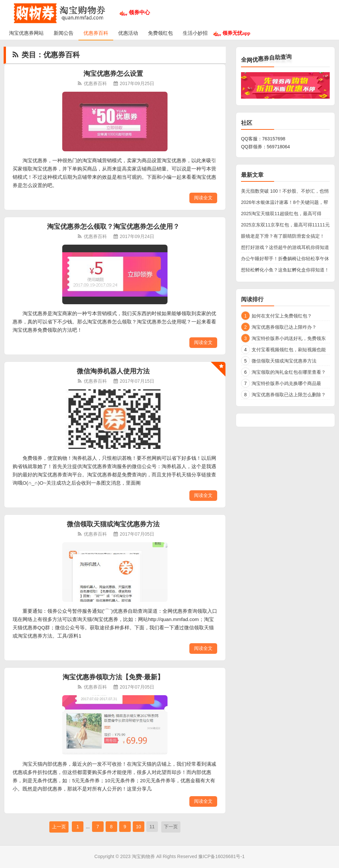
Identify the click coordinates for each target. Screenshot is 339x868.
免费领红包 (160, 33)
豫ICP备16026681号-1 (221, 856)
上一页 (59, 827)
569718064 (278, 147)
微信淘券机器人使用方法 (113, 371)
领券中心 (139, 12)
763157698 (274, 139)
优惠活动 (128, 33)
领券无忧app (236, 33)
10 (138, 827)
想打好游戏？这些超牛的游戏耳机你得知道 (285, 247)
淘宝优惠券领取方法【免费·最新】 (113, 677)
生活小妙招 (195, 33)
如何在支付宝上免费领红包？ (282, 316)
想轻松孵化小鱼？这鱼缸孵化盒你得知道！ (285, 270)
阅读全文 (203, 198)
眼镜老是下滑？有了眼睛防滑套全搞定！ (283, 236)
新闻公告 (64, 33)
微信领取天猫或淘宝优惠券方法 (113, 524)
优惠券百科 (96, 33)
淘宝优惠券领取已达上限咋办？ (284, 327)
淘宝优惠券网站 (26, 33)
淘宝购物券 (143, 856)
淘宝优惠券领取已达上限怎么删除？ (289, 395)
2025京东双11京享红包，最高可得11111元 (285, 225)
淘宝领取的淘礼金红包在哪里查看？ (289, 372)
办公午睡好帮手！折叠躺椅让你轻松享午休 (285, 259)
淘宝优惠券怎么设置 (113, 73)
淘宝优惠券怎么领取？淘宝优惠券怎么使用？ (113, 226)
